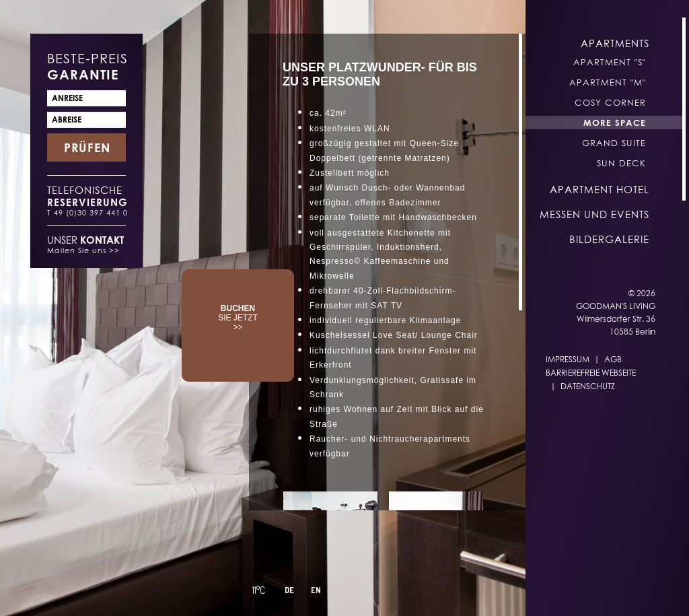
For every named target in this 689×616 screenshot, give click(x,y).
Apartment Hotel (600, 189)
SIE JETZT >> (238, 318)
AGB (613, 359)
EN (316, 590)
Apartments (615, 43)
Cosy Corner (610, 102)
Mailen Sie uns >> (83, 250)
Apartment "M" (608, 82)
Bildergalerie (609, 239)
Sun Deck (621, 163)
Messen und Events (594, 214)
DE (289, 590)
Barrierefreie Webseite (591, 373)
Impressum (568, 359)
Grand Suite (614, 143)
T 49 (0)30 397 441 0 (87, 212)
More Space (615, 123)
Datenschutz (588, 386)
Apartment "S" (610, 62)
